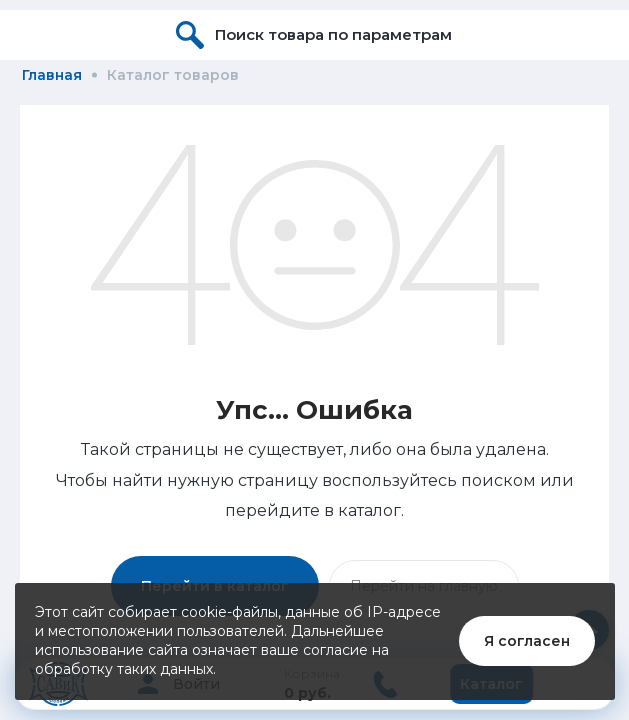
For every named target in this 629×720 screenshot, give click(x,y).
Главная (52, 75)
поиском (498, 480)
